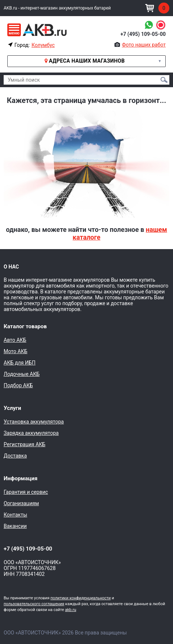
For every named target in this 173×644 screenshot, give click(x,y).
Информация (20, 478)
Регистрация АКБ (25, 444)
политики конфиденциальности (81, 598)
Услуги (12, 408)
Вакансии (15, 526)
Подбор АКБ (18, 385)
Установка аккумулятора (34, 422)
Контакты (15, 515)
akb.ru (71, 610)
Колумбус (43, 45)
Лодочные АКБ (22, 374)
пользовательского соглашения (34, 604)
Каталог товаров (25, 326)
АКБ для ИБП (20, 363)
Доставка (15, 456)
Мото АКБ (16, 351)
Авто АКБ (15, 340)
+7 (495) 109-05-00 (143, 34)
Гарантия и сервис (26, 492)
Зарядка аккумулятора (31, 433)
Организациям (21, 503)
